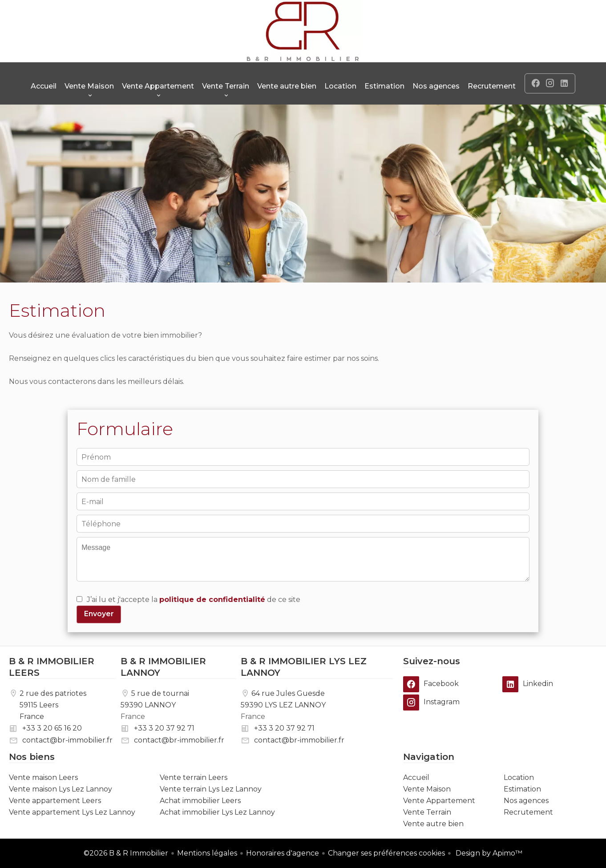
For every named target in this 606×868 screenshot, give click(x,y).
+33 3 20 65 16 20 (52, 728)
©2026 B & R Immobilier (126, 853)
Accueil (303, 31)
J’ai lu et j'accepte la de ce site (194, 600)
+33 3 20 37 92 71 (164, 728)
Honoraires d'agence (283, 853)
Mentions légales (207, 853)
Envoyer (99, 614)
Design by (488, 853)
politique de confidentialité (212, 600)
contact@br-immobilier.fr (67, 740)
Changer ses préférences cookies (386, 853)
